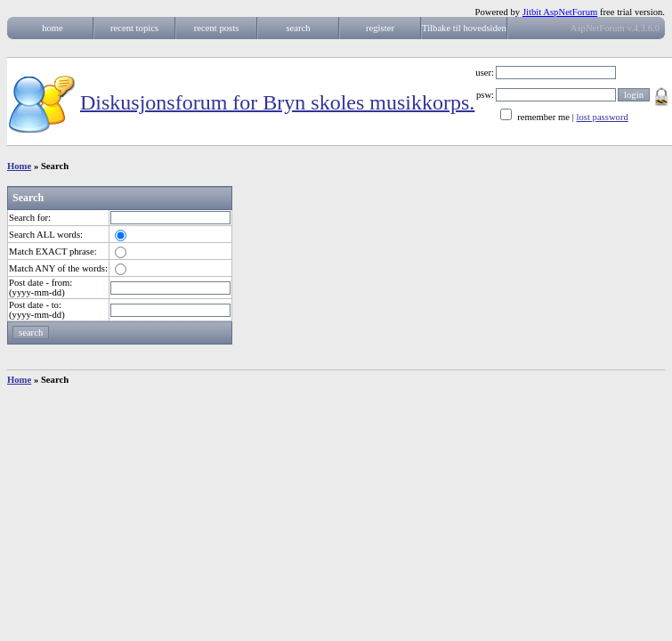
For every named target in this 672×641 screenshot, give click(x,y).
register (380, 28)
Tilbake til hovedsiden (464, 28)
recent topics (134, 28)
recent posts (217, 28)
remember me (543, 117)
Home (19, 166)
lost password (603, 117)
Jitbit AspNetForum (560, 12)
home (53, 28)
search (298, 28)
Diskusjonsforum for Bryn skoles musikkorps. (277, 101)
